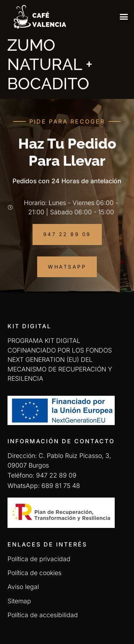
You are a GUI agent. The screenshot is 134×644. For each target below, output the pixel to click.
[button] (124, 16)
